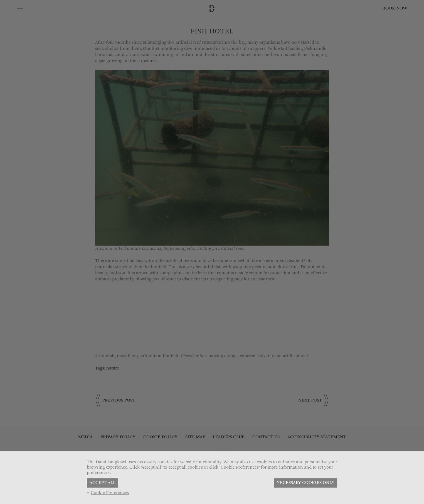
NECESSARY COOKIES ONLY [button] (305, 483)
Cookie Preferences (110, 493)
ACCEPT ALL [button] (103, 483)
